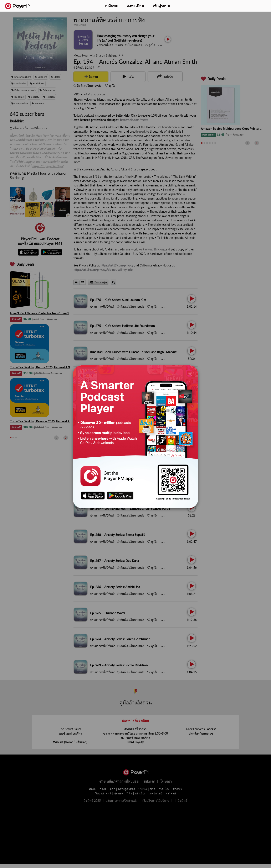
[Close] (190, 374)
